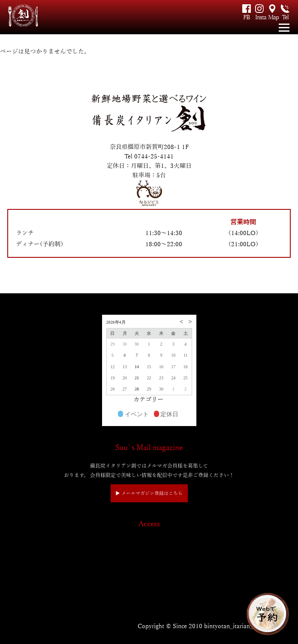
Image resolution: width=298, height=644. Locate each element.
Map (272, 17)
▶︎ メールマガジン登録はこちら (149, 493)
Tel (285, 17)
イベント (133, 415)
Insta (259, 17)
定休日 (166, 415)
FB (247, 17)
